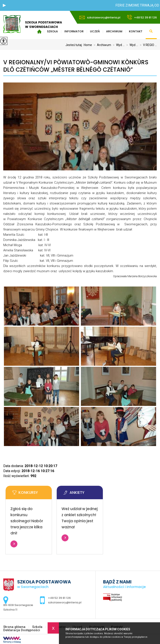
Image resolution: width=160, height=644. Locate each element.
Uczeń (95, 31)
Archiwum (114, 31)
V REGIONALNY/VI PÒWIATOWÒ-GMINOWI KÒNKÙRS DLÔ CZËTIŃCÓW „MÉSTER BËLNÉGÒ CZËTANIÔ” (76, 66)
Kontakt (136, 31)
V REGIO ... (147, 45)
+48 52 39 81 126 (142, 17)
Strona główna (14, 627)
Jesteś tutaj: (75, 45)
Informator (74, 31)
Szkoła (37, 627)
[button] (4, 5)
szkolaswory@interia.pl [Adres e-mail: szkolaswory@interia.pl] (65, 602)
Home (88, 45)
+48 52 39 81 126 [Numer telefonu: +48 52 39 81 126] (59, 598)
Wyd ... (118, 45)
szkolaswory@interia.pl (100, 17)
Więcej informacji (14, 544)
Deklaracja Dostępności (22, 630)
